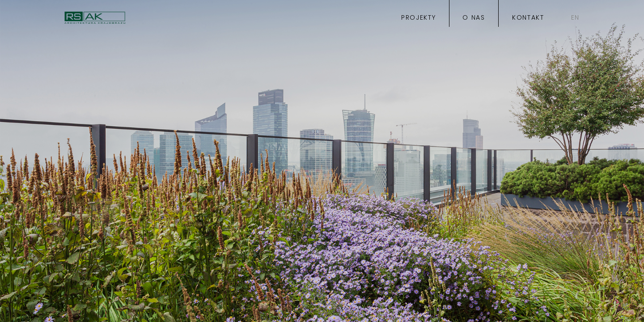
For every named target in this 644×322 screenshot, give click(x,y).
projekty (418, 18)
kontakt (528, 18)
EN (575, 18)
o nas (474, 18)
